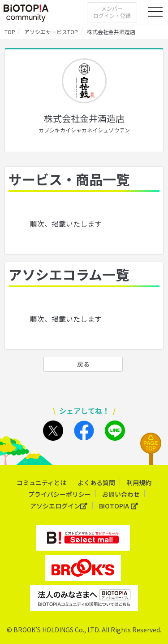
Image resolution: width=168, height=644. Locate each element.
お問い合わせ (121, 494)
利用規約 (139, 482)
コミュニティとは (41, 482)
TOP (10, 32)
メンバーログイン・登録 (112, 12)
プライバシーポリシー (60, 494)
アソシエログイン (59, 506)
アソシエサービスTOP (51, 32)
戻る (83, 364)
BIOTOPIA (119, 506)
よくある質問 (96, 482)
